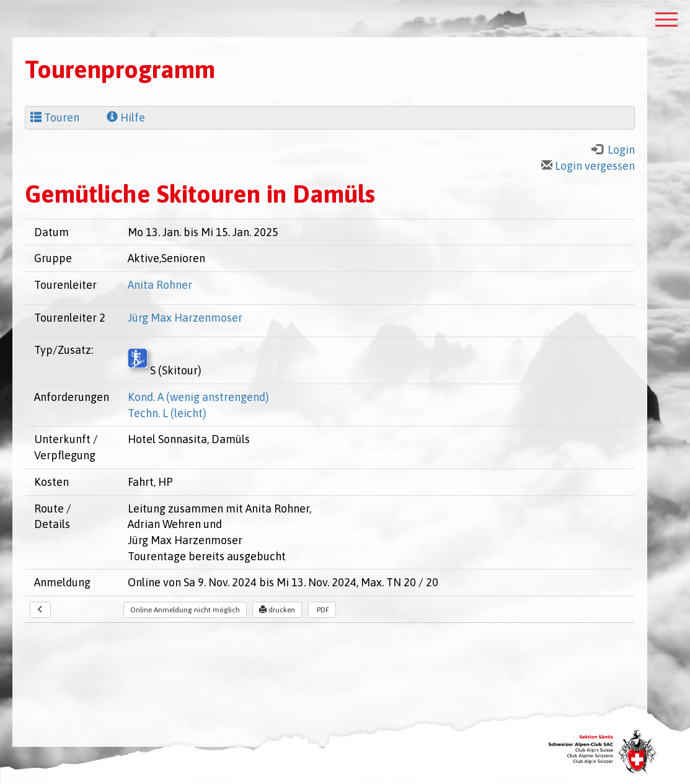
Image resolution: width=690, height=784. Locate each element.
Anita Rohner (160, 285)
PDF (322, 610)
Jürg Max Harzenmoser (185, 318)
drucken (277, 610)
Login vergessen (588, 166)
